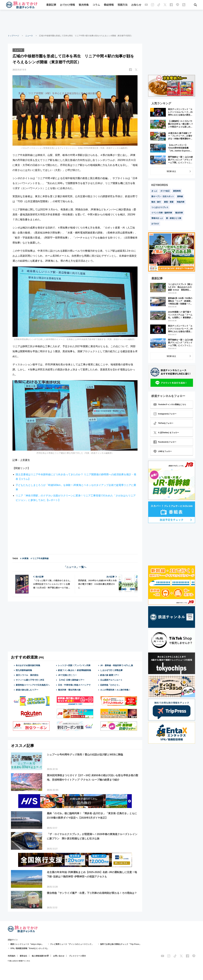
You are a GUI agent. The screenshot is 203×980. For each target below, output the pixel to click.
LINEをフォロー (163, 451)
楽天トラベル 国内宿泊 (27, 675)
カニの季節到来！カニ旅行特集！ (115, 689)
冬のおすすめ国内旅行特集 (28, 665)
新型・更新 (169, 202)
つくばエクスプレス (160, 207)
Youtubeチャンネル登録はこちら (170, 404)
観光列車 (179, 213)
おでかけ (155, 224)
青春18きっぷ (157, 218)
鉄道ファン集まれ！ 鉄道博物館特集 (75, 670)
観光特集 (84, 5)
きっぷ (154, 191)
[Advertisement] (102, 22)
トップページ (13, 36)
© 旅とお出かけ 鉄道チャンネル (19, 961)
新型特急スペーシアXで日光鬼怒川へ (33, 685)
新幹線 (180, 196)
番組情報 (109, 5)
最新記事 (51, 5)
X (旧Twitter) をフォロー (166, 433)
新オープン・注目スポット (163, 196)
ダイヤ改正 (165, 191)
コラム (96, 5)
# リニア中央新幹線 (40, 558)
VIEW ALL (172, 171)
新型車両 (177, 191)
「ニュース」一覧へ (75, 567)
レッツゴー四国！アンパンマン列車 (74, 665)
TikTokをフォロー (163, 423)
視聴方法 (123, 5)
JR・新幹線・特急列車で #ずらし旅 (117, 665)
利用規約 (12, 956)
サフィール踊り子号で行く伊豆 (30, 680)
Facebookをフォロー (165, 442)
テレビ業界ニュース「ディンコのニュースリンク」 (72, 944)
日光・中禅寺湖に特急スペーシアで (74, 685)
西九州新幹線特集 (24, 670)
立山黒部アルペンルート (111, 680)
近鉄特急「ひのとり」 (110, 685)
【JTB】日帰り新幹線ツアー (71, 680)
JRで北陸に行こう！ (67, 675)
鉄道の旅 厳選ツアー (110, 675)
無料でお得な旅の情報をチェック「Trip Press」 (121, 944)
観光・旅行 (156, 202)
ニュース (29, 36)
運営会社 (23, 956)
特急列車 (181, 202)
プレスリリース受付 (77, 956)
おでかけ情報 (68, 5)
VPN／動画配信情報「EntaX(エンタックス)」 (30, 948)
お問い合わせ (59, 956)
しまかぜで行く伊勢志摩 (111, 670)
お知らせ (136, 5)
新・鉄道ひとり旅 (174, 218)
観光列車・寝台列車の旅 (69, 689)
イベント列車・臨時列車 (162, 213)
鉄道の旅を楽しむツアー (27, 689)
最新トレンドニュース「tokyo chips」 (27, 944)
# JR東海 (24, 558)
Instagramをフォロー (165, 414)
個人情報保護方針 (39, 956)
